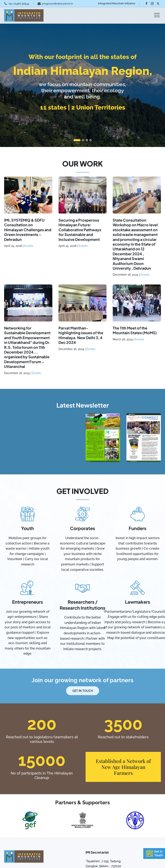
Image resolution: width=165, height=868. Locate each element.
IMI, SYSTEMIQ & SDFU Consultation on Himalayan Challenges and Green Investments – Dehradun (28, 230)
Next (157, 80)
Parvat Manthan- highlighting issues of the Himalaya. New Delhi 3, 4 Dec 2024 (81, 335)
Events (29, 246)
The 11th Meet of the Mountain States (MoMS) (135, 330)
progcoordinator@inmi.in (57, 4)
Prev (8, 80)
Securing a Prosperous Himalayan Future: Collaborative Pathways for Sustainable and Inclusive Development (80, 230)
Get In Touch (83, 691)
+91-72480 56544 (19, 4)
